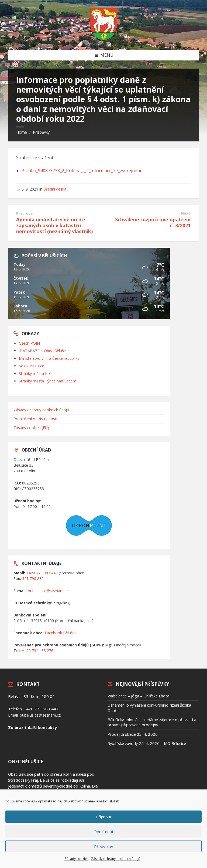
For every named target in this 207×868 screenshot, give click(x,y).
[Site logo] (103, 39)
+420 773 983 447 (42, 573)
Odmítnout (103, 832)
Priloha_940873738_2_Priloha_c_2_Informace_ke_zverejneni (81, 171)
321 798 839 (33, 579)
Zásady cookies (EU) (31, 428)
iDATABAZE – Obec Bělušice (44, 351)
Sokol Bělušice (32, 366)
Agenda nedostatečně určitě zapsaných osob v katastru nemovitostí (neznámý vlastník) (54, 225)
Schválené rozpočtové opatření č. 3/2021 (153, 222)
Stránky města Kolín (36, 373)
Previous (25, 213)
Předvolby (104, 846)
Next (186, 213)
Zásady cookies (76, 859)
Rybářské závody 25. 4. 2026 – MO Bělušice (147, 743)
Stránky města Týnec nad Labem (48, 381)
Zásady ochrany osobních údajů (116, 859)
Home (22, 132)
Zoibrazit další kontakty (32, 727)
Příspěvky (41, 132)
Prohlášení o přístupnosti (35, 419)
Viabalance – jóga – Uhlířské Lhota (138, 696)
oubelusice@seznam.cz (48, 591)
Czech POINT (31, 343)
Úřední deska (55, 189)
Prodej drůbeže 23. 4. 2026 (133, 734)
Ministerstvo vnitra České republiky (49, 358)
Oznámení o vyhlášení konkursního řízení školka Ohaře (149, 708)
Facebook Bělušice (61, 633)
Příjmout (104, 817)
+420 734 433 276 (38, 651)
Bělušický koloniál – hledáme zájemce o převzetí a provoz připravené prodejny (152, 722)
